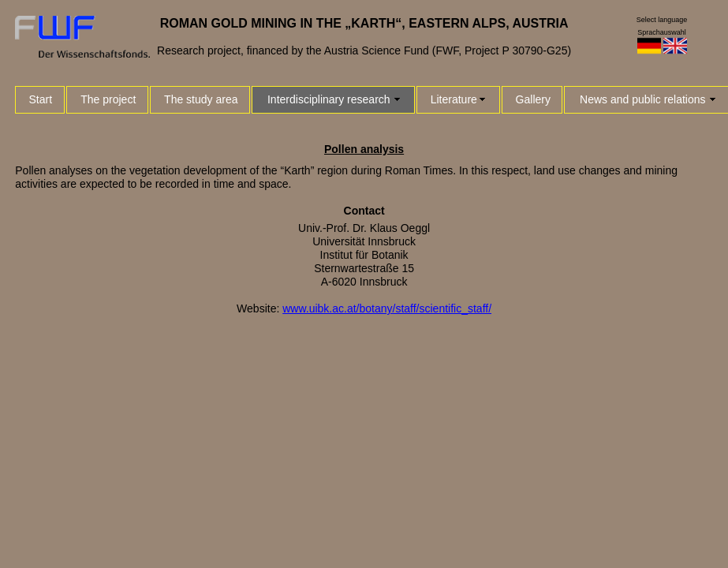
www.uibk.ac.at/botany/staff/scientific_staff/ (387, 308)
